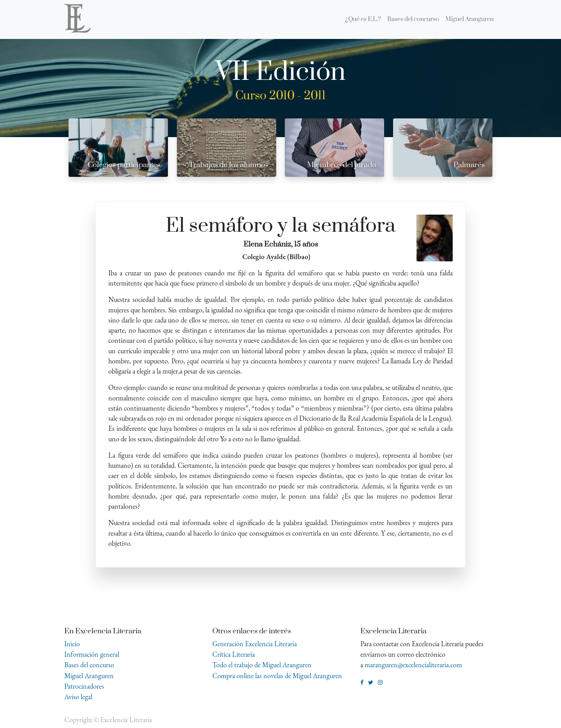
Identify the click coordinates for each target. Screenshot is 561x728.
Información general (92, 654)
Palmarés (469, 165)
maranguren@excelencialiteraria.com (413, 665)
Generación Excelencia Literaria (255, 644)
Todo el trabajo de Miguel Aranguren (262, 665)
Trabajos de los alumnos (229, 165)
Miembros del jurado (342, 165)
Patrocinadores (84, 686)
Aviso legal (78, 697)
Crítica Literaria (234, 654)
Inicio (72, 644)
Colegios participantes (124, 165)
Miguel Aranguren (89, 676)
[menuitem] (363, 19)
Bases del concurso (89, 665)
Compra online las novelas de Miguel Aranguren (277, 676)
